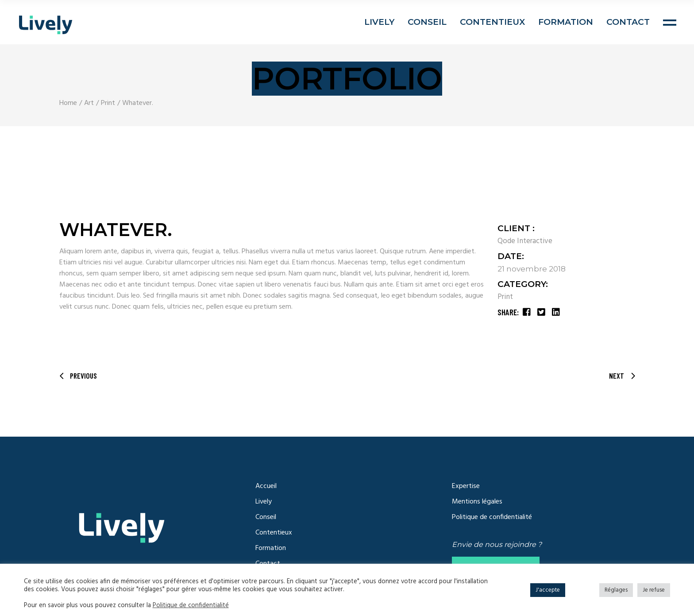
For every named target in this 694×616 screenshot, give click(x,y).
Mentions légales (477, 502)
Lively (264, 502)
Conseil (266, 517)
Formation (271, 548)
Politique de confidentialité (492, 517)
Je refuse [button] (654, 590)
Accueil (266, 486)
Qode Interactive (525, 241)
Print (505, 297)
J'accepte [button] (548, 590)
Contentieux (274, 533)
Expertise (466, 486)
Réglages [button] (616, 590)
